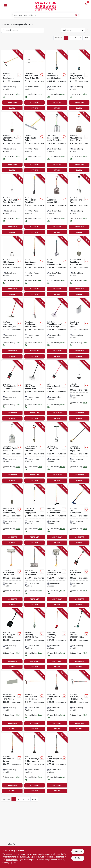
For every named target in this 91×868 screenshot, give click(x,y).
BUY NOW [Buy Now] (12, 108)
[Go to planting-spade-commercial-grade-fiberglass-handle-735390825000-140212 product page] (12, 391)
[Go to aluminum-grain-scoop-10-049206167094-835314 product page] (57, 577)
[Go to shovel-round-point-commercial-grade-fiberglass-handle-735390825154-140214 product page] (57, 391)
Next (86, 38)
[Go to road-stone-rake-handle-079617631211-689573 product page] (12, 80)
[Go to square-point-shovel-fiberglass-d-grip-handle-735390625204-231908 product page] (79, 577)
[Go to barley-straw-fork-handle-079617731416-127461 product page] (34, 80)
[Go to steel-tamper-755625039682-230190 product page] (57, 763)
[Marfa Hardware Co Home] (45, 6)
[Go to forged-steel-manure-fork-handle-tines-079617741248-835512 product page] (12, 267)
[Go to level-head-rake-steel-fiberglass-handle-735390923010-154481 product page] (12, 329)
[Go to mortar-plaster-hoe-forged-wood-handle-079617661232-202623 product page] (34, 701)
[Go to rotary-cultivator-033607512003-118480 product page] (57, 267)
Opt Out (78, 858)
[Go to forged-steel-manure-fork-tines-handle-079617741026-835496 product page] (34, 329)
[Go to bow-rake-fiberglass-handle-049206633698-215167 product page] (79, 701)
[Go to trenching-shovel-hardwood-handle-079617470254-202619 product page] (57, 639)
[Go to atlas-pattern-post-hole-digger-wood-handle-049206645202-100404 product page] (34, 205)
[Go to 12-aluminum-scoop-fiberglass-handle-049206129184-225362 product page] (79, 142)
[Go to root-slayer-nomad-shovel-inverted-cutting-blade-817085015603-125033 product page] (12, 515)
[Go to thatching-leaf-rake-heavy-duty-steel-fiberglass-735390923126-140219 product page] (57, 329)
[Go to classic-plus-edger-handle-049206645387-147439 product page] (79, 453)
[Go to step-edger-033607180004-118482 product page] (79, 391)
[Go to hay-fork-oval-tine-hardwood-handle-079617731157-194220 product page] (12, 205)
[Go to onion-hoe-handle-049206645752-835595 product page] (57, 515)
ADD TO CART (12, 103)
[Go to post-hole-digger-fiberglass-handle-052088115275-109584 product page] (79, 329)
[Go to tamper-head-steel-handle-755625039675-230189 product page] (34, 763)
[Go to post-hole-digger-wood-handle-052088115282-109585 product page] (34, 515)
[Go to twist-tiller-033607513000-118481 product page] (57, 453)
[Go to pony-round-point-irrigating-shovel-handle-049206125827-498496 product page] (57, 80)
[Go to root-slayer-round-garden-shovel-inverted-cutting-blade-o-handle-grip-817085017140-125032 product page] (79, 267)
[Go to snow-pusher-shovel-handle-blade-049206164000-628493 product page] (12, 577)
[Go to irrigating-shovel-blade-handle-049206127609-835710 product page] (34, 639)
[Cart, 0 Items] (86, 4)
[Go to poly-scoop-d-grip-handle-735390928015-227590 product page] (12, 639)
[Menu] (5, 5)
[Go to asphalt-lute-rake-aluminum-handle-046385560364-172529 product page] (34, 142)
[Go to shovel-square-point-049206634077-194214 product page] (57, 701)
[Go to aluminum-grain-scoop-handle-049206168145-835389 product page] (12, 453)
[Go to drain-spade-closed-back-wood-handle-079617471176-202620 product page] (34, 267)
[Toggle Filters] (88, 30)
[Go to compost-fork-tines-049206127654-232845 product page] (79, 205)
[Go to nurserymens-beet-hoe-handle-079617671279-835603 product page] (79, 515)
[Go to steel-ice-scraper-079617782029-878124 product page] (12, 763)
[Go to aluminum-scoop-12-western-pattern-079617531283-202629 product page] (57, 205)
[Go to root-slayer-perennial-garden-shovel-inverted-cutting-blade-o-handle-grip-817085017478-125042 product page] (34, 453)
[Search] (76, 15)
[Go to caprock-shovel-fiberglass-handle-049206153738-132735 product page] (12, 142)
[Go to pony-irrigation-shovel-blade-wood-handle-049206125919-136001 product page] (79, 80)
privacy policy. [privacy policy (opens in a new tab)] (12, 860)
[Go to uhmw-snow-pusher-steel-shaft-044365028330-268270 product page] (34, 391)
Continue (78, 851)
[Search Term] (45, 15)
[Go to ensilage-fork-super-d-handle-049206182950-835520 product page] (57, 142)
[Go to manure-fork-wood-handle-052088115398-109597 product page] (12, 701)
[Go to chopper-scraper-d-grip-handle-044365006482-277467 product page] (79, 639)
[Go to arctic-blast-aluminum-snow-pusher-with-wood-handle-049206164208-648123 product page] (34, 577)
